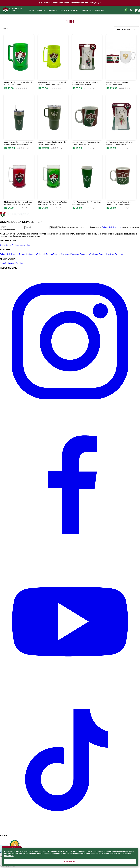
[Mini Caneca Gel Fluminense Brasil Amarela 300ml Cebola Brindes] (53, 62)
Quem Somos (6, 245)
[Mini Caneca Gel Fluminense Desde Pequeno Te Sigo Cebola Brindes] (19, 182)
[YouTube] (70, 691)
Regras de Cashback (28, 254)
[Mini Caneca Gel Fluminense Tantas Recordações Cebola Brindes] (53, 182)
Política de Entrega (45, 254)
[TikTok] (70, 831)
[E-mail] (37, 227)
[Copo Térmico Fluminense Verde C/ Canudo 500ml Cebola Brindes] (19, 122)
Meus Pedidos (17, 263)
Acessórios (87, 10)
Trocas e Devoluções (62, 254)
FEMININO (65, 10)
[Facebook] (70, 551)
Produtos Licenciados (21, 245)
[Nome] (12, 227)
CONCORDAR (70, 862)
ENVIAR (54, 227)
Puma (32, 10)
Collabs (41, 10)
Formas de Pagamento (80, 254)
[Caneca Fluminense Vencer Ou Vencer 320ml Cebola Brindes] (121, 182)
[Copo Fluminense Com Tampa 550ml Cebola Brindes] (87, 182)
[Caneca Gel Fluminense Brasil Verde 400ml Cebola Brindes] (19, 62)
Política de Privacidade (112, 227)
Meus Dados (5, 263)
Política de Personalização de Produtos (106, 254)
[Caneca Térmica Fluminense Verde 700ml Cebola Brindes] (53, 122)
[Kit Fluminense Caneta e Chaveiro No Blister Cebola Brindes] (121, 122)
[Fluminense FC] (15, 217)
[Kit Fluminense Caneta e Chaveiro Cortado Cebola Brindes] (87, 62)
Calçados (100, 10)
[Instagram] (70, 410)
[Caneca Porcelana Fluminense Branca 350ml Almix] (121, 62)
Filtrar (6, 28)
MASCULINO (52, 10)
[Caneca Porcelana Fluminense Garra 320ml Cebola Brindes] (87, 122)
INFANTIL (75, 10)
